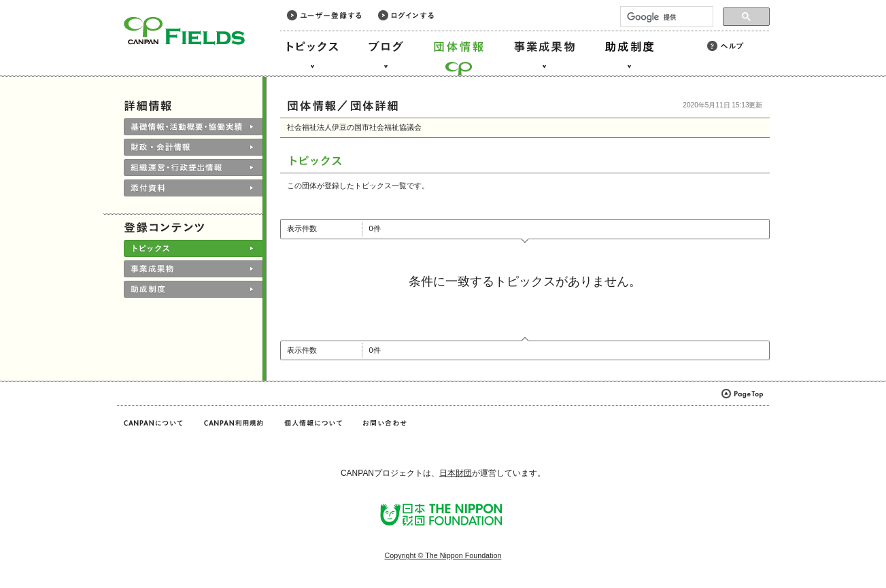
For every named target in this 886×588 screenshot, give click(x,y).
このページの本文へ (40, 1)
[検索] (665, 17)
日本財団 (456, 473)
